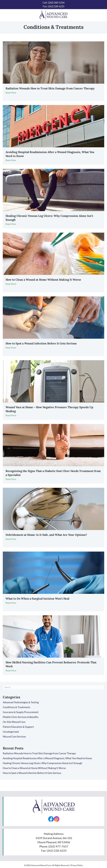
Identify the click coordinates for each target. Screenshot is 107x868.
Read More (12, 93)
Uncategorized (11, 732)
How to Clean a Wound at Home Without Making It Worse (43, 280)
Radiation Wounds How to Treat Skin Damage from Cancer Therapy (50, 88)
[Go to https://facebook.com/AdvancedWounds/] (51, 819)
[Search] (53, 687)
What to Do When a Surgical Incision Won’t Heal (37, 599)
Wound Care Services (14, 737)
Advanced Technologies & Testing (21, 702)
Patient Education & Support (18, 727)
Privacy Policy (77, 865)
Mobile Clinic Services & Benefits (21, 717)
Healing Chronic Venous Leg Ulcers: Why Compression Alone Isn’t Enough (42, 763)
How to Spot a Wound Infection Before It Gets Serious (41, 343)
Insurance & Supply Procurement (21, 712)
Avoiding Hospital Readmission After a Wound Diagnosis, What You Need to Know (47, 758)
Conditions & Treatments (17, 707)
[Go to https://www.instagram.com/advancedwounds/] (57, 819)
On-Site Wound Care (14, 722)
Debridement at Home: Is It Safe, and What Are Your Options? (46, 535)
